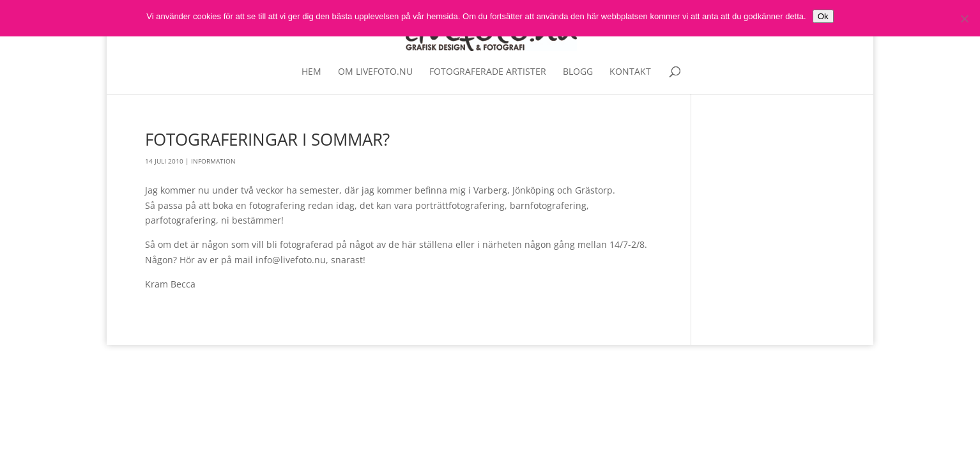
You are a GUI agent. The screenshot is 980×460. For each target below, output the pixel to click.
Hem (311, 72)
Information (213, 161)
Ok (823, 16)
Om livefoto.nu (375, 72)
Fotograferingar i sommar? (267, 139)
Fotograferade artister (488, 72)
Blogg (578, 72)
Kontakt (630, 72)
